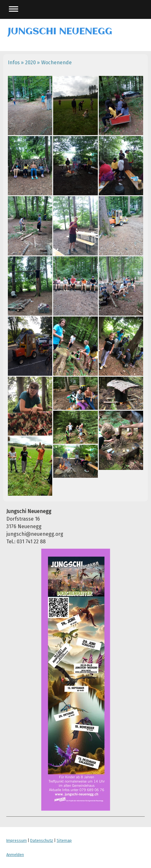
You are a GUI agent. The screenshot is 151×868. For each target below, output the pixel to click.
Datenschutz (42, 840)
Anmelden (15, 855)
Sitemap (64, 840)
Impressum (17, 840)
